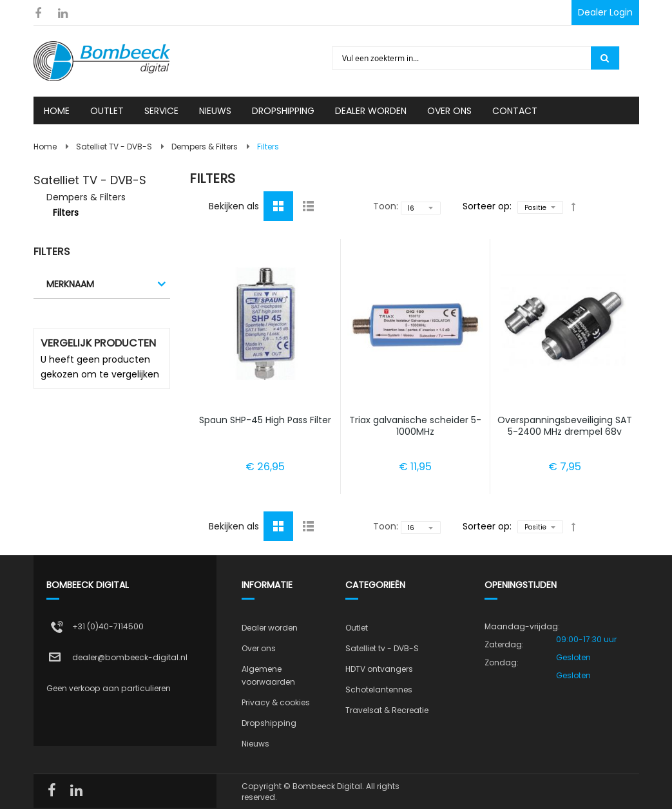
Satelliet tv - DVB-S (382, 648)
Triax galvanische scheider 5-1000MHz (415, 426)
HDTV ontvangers (379, 669)
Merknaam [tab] (70, 284)
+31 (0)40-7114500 (108, 626)
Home (45, 147)
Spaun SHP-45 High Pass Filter (265, 420)
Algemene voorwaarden (268, 675)
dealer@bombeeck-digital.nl (130, 657)
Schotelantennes (379, 690)
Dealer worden (270, 628)
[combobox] (462, 58)
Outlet (357, 628)
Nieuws (255, 744)
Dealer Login (605, 12)
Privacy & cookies (276, 702)
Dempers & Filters (205, 147)
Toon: (386, 206)
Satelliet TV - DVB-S (114, 147)
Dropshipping (269, 723)
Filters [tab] (52, 252)
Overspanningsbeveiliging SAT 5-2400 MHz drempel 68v (565, 426)
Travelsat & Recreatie (387, 710)
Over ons (259, 648)
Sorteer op (486, 206)
